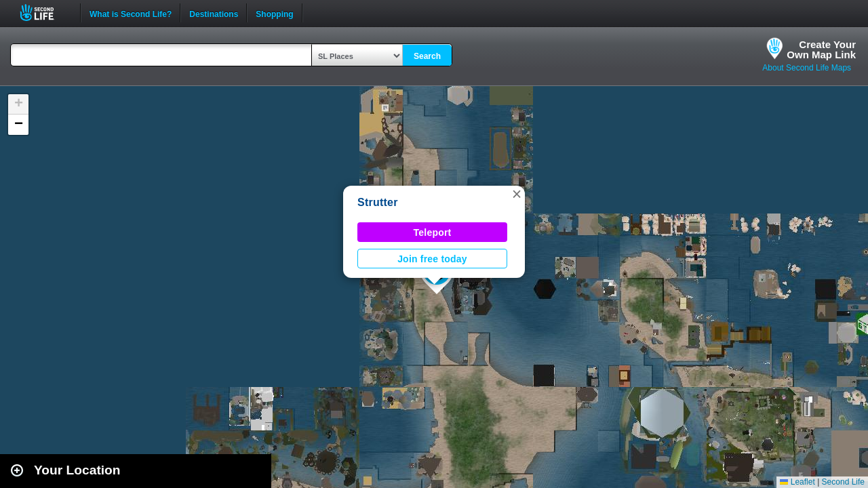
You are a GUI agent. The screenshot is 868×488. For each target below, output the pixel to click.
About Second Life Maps (807, 68)
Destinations (214, 13)
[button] (517, 194)
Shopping (274, 13)
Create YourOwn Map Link (821, 49)
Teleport (433, 232)
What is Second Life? (131, 13)
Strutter (378, 202)
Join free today (432, 259)
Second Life (44, 13)
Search (427, 56)
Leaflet (797, 482)
